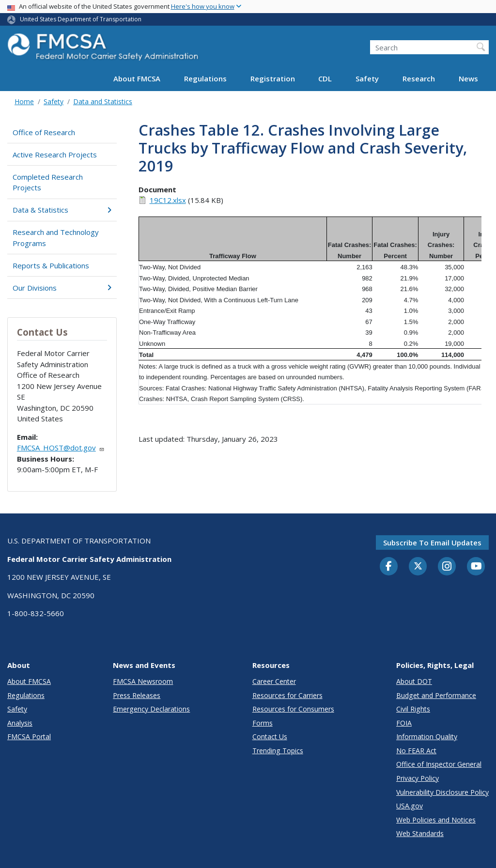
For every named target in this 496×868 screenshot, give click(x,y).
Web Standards (420, 833)
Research (419, 78)
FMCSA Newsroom (143, 681)
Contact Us (270, 736)
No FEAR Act (416, 751)
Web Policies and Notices (436, 820)
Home (24, 101)
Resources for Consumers (293, 709)
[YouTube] (476, 567)
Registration (273, 78)
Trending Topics (278, 751)
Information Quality (427, 736)
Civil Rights (413, 709)
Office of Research (44, 132)
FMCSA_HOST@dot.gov (61, 448)
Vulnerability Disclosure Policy (442, 792)
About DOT (414, 681)
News (468, 78)
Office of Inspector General (439, 764)
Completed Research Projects (48, 182)
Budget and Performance (436, 695)
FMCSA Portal (29, 736)
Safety (367, 78)
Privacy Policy (418, 778)
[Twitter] (418, 566)
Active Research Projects (55, 155)
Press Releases (137, 695)
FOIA (404, 723)
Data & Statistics (62, 210)
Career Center (274, 681)
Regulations (205, 78)
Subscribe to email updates (432, 542)
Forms (263, 723)
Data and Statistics (103, 101)
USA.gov (410, 806)
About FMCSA (137, 78)
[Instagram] (447, 567)
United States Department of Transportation (81, 19)
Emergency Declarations (151, 709)
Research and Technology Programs (56, 238)
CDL (325, 78)
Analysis (20, 723)
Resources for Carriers (287, 695)
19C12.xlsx (168, 200)
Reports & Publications (51, 265)
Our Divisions (62, 288)
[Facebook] (389, 567)
